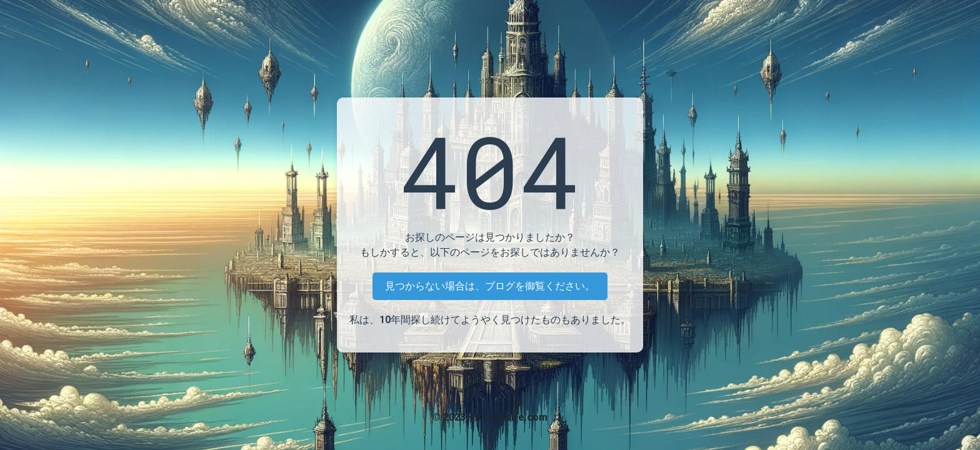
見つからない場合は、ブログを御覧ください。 (490, 286)
